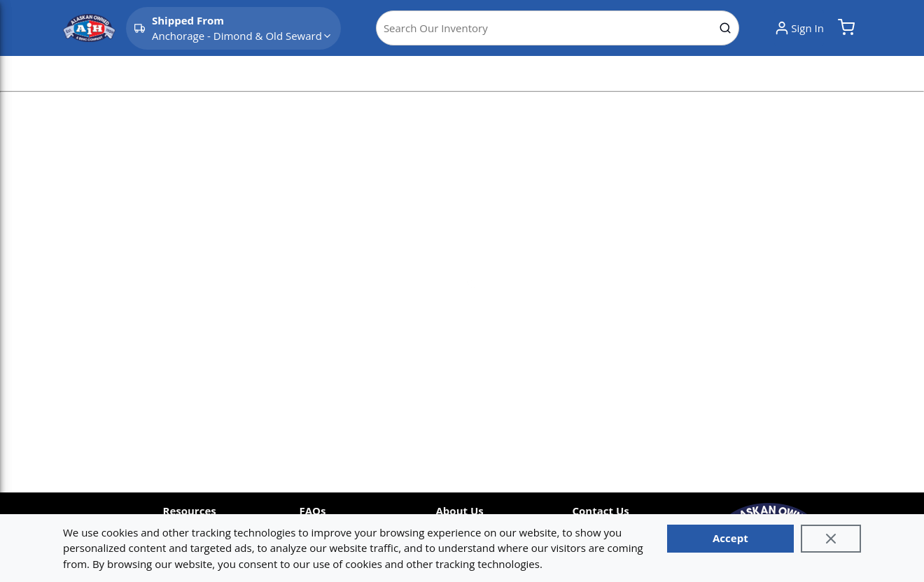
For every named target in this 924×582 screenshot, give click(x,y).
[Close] (831, 539)
